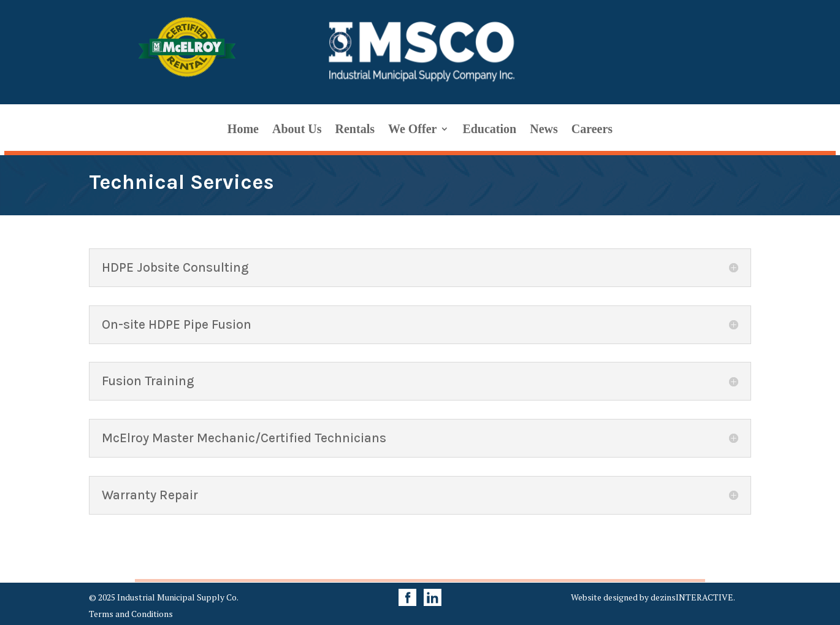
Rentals (355, 130)
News (544, 130)
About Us (297, 130)
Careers (592, 130)
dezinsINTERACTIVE (692, 597)
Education (489, 130)
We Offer (412, 130)
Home (243, 130)
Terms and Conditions (131, 614)
